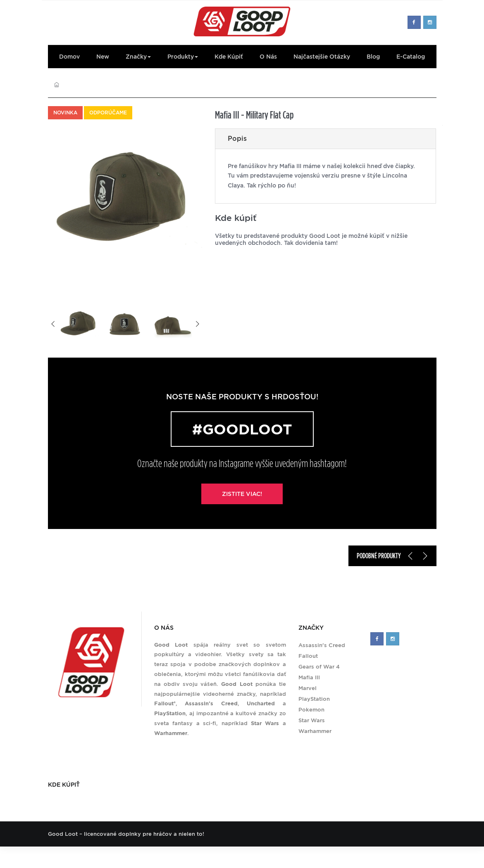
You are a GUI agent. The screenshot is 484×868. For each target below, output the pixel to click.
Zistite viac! (242, 494)
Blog (373, 57)
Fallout (308, 656)
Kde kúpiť (229, 57)
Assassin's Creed (322, 645)
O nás (268, 57)
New (103, 57)
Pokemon (311, 710)
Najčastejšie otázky (322, 57)
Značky (138, 57)
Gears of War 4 (319, 667)
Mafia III (309, 677)
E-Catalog (411, 57)
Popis (237, 139)
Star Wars (312, 720)
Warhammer (315, 731)
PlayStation (314, 699)
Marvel (308, 688)
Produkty (183, 57)
